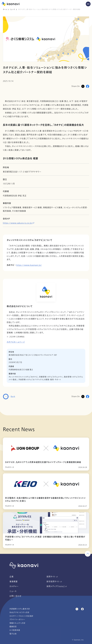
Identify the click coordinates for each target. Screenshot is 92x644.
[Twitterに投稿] (83, 397)
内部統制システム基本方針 (20, 609)
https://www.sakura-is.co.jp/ (19, 223)
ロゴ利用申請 (15, 630)
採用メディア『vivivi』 (57, 586)
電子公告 (13, 634)
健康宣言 (13, 627)
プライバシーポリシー (17, 620)
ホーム (5, 9)
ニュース (12, 9)
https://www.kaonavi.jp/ (29, 265)
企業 (12, 577)
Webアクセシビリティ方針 (19, 612)
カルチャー (14, 586)
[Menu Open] (88, 4)
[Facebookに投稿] (88, 86)
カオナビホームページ (16, 342)
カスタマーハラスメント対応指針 (21, 616)
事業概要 (14, 582)
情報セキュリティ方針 (17, 623)
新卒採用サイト (54, 582)
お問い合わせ (15, 596)
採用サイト (52, 577)
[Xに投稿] (83, 86)
